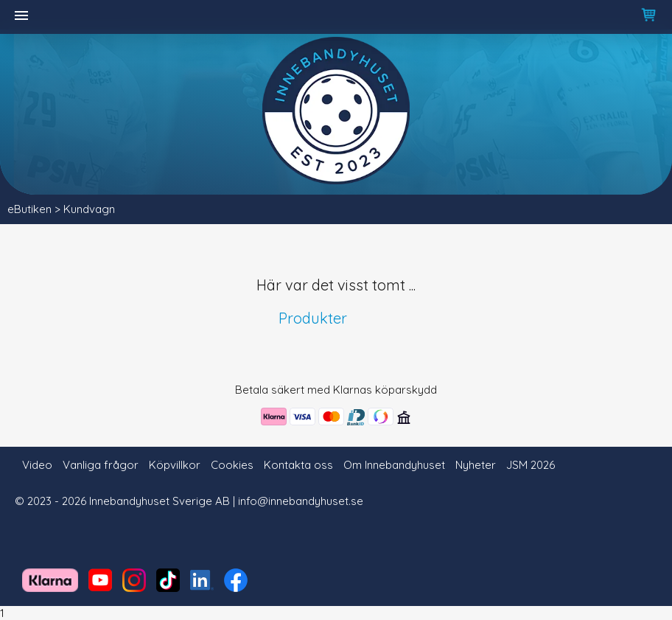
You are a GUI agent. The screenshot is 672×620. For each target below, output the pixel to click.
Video (37, 465)
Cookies (232, 465)
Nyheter (476, 465)
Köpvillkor (175, 465)
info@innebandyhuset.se (301, 501)
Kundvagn (89, 209)
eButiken (29, 209)
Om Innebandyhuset (394, 465)
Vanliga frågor (101, 465)
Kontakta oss (298, 465)
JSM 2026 (531, 465)
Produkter (313, 318)
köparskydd (406, 390)
